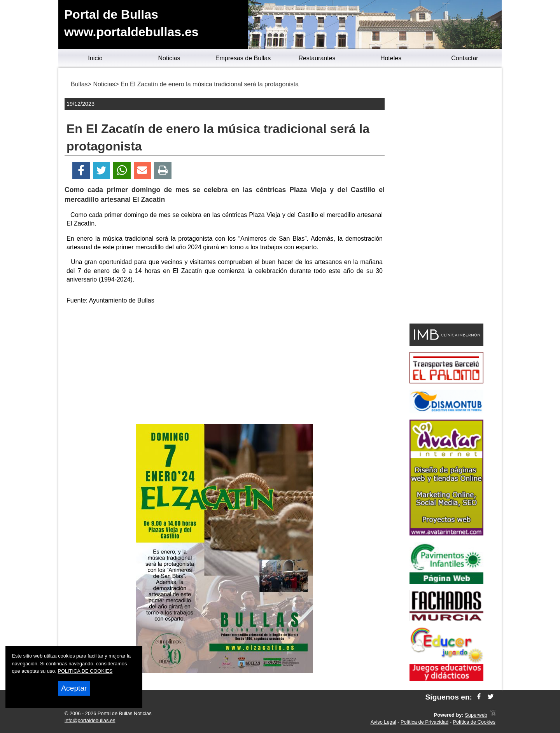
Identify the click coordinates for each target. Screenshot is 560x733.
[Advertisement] (225, 366)
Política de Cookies (474, 722)
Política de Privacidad (424, 722)
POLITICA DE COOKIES (85, 671)
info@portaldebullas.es (90, 720)
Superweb (476, 715)
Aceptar (74, 688)
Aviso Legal (383, 722)
